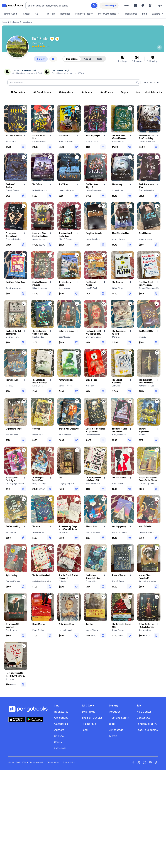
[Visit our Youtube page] (150, 762)
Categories (61, 724)
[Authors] (87, 92)
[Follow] (41, 59)
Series (58, 742)
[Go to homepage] (13, 6)
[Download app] (109, 6)
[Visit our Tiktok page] (156, 762)
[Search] (94, 6)
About (127, 5)
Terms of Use (53, 762)
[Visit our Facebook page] (133, 762)
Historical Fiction (84, 14)
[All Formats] (18, 92)
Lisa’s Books (27, 22)
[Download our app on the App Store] (17, 719)
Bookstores (131, 14)
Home (4, 22)
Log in (159, 5)
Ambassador (117, 730)
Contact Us (143, 718)
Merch (113, 736)
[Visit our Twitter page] (139, 762)
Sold (100, 59)
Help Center (144, 712)
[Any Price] (107, 92)
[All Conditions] (43, 92)
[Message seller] (53, 59)
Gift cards (60, 748)
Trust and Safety (119, 718)
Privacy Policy (69, 762)
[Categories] (67, 92)
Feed (85, 730)
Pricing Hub (89, 724)
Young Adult (10, 14)
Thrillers (51, 14)
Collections (61, 718)
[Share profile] (159, 47)
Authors (59, 730)
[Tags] (125, 92)
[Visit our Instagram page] (145, 762)
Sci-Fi (38, 14)
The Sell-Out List (92, 718)
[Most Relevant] (154, 92)
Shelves (59, 736)
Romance (65, 14)
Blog (145, 14)
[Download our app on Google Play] (35, 719)
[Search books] (74, 82)
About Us (115, 712)
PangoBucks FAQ (147, 724)
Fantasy (26, 14)
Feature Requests (147, 730)
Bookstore (72, 59)
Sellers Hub (89, 712)
